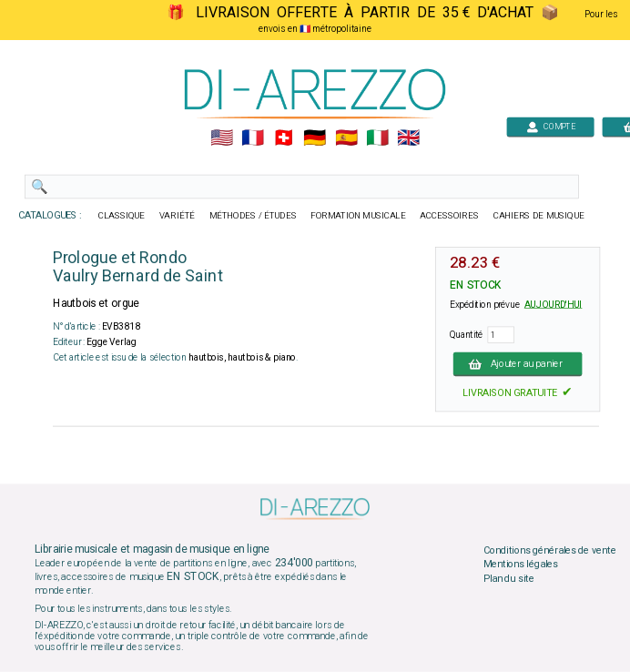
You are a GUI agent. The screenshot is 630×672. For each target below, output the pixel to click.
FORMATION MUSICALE (358, 216)
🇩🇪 (315, 138)
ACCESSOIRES (449, 216)
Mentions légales (521, 565)
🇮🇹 (377, 138)
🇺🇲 (222, 138)
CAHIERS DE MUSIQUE (539, 216)
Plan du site (509, 578)
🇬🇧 (408, 138)
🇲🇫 (253, 138)
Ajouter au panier (518, 363)
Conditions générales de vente (550, 550)
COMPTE (551, 126)
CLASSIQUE (122, 216)
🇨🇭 (284, 138)
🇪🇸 (346, 138)
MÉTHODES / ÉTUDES (253, 216)
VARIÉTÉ (177, 216)
